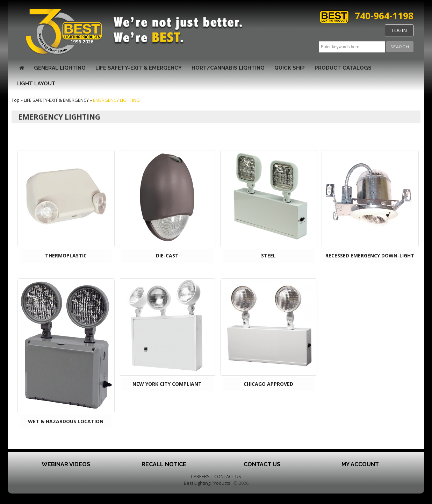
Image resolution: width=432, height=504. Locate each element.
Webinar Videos (66, 464)
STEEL (268, 255)
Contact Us (262, 464)
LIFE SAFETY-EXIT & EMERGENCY (139, 68)
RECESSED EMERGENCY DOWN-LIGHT (370, 255)
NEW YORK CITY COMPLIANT (167, 384)
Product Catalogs (343, 68)
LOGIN (399, 30)
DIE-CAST (167, 255)
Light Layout (36, 84)
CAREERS (200, 476)
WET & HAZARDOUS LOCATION (66, 421)
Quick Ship (290, 68)
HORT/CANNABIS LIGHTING (228, 68)
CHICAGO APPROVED (268, 384)
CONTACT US (228, 476)
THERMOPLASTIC (66, 255)
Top (16, 100)
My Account (360, 464)
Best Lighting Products (207, 483)
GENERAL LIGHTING (60, 68)
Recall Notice (164, 464)
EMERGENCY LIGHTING (116, 100)
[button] (400, 47)
